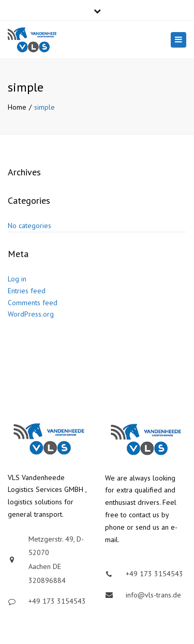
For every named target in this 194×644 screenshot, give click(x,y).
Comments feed (33, 303)
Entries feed (27, 291)
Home (17, 107)
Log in (17, 279)
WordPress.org (31, 314)
